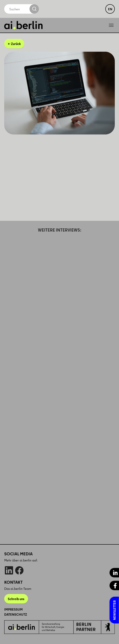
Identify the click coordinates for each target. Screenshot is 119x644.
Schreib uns (16, 599)
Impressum (13, 609)
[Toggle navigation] (111, 25)
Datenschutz (16, 614)
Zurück (16, 44)
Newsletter (114, 610)
